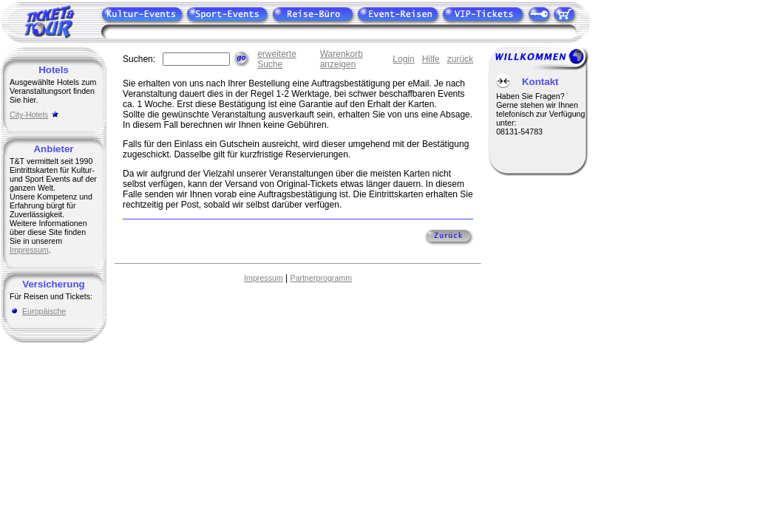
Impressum (29, 250)
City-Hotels (29, 115)
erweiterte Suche (277, 59)
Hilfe (431, 59)
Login (403, 59)
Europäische (44, 311)
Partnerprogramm (322, 278)
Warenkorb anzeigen (342, 59)
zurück (460, 59)
